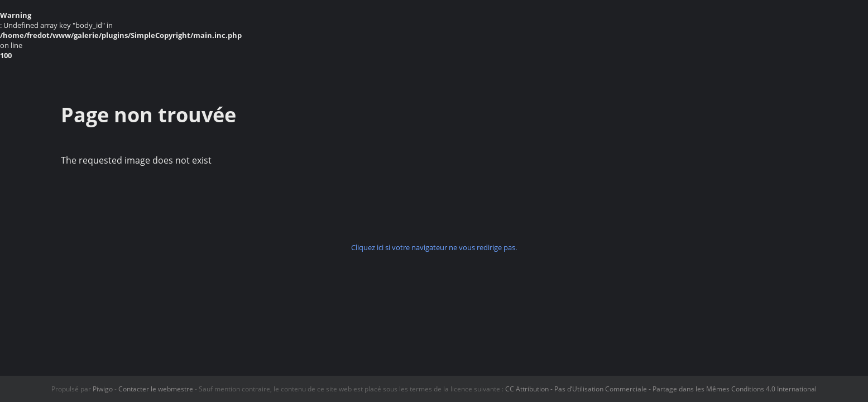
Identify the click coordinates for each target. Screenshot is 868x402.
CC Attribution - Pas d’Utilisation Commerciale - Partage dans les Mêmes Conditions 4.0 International (661, 389)
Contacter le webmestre (156, 389)
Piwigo (103, 389)
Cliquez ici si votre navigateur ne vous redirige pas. (434, 247)
